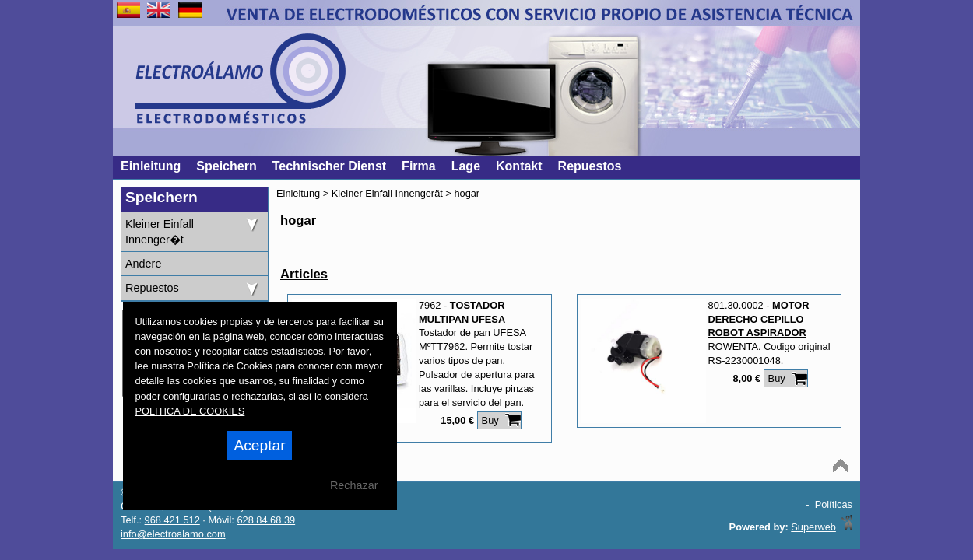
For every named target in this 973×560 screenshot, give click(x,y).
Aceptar (259, 445)
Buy (490, 420)
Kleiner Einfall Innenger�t (160, 232)
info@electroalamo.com (173, 534)
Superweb (813, 527)
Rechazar (354, 485)
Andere (143, 264)
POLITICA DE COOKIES (190, 411)
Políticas (834, 504)
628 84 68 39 (266, 520)
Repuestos (152, 288)
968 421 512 (172, 520)
